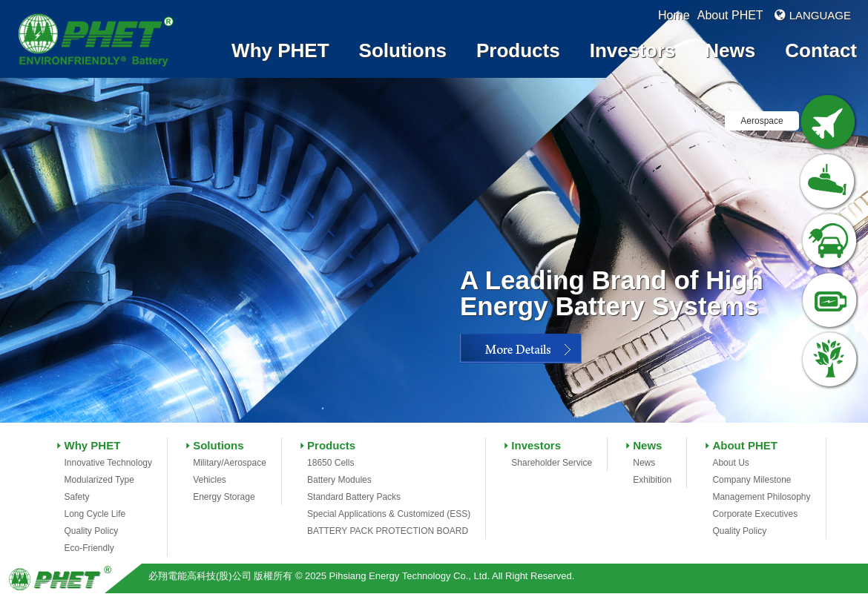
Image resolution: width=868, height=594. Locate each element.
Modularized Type (99, 480)
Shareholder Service (552, 463)
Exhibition (652, 480)
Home (674, 15)
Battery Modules (339, 480)
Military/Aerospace (230, 463)
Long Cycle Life (95, 514)
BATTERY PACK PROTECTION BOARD (388, 531)
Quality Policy (91, 531)
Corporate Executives (755, 514)
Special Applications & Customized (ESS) (389, 514)
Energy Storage (224, 497)
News (730, 50)
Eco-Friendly (89, 548)
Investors (633, 50)
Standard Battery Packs (354, 497)
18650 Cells (331, 463)
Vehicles (210, 480)
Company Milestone (752, 480)
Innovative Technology (108, 463)
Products (518, 50)
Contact (821, 50)
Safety (76, 497)
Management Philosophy (761, 497)
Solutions (403, 50)
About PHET (730, 15)
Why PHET (280, 50)
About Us (730, 463)
